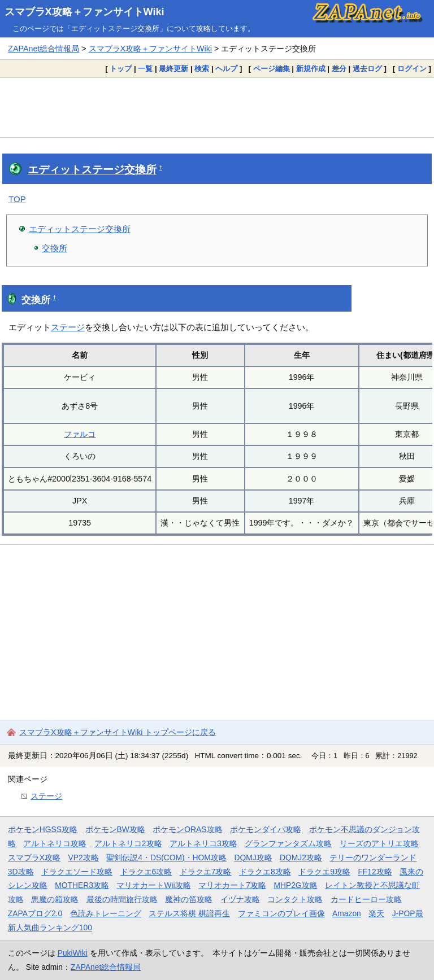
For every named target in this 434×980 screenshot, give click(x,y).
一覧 (145, 69)
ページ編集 (272, 69)
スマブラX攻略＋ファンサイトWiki (84, 12)
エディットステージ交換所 (92, 170)
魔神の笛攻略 (189, 899)
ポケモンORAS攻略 (187, 829)
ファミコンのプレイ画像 (281, 913)
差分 (339, 69)
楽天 (376, 913)
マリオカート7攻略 (232, 885)
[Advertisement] (217, 107)
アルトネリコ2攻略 (128, 843)
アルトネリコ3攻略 (203, 843)
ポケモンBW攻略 (115, 829)
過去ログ (367, 69)
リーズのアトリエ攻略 (379, 843)
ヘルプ (226, 69)
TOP (17, 199)
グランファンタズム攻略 (288, 843)
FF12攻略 (375, 872)
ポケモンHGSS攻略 (43, 829)
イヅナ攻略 (240, 899)
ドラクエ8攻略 (265, 872)
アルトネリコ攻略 (55, 843)
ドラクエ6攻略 (146, 872)
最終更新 (173, 69)
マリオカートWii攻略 (153, 885)
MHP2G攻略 (295, 885)
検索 (202, 69)
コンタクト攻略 (295, 899)
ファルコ (80, 434)
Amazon (347, 913)
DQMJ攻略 (253, 858)
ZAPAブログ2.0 (35, 913)
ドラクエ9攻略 (324, 872)
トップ (121, 69)
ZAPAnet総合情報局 (44, 49)
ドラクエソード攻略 (77, 872)
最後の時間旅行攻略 (122, 899)
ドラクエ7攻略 (206, 872)
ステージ (68, 327)
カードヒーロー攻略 (366, 899)
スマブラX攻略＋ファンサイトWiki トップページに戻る (118, 732)
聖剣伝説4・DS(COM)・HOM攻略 (166, 858)
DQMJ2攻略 (301, 858)
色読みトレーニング (106, 913)
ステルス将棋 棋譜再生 (189, 913)
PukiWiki (73, 953)
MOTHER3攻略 (82, 885)
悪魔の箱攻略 (55, 899)
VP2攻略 (84, 858)
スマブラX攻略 (34, 858)
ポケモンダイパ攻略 (266, 829)
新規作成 (311, 69)
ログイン (412, 69)
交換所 (55, 248)
